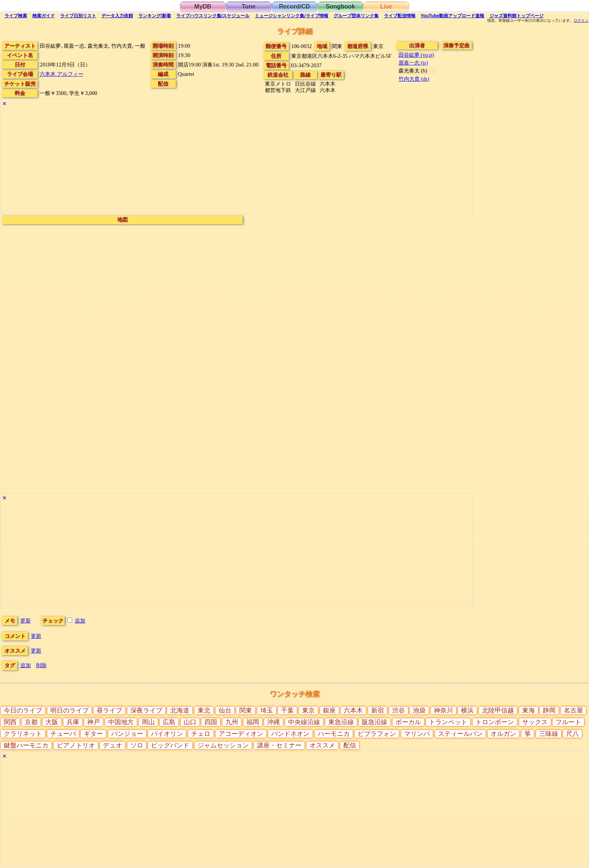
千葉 (287, 711)
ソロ (137, 745)
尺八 (572, 734)
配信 (400, 16)
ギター (93, 734)
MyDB (203, 7)
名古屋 (573, 711)
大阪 (52, 722)
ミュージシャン (291, 16)
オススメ (322, 745)
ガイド (44, 16)
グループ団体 (356, 16)
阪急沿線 (375, 722)
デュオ (113, 745)
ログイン (581, 21)
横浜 (467, 711)
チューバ (63, 734)
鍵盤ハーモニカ (26, 745)
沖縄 (273, 722)
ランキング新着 (155, 16)
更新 (26, 621)
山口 (190, 722)
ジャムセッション (223, 745)
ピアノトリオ (76, 745)
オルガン (503, 734)
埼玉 (267, 711)
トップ (517, 16)
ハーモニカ (334, 734)
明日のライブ (69, 711)
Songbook (340, 7)
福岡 (253, 722)
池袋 (419, 711)
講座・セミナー (279, 745)
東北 (204, 711)
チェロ (201, 734)
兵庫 (73, 722)
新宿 (378, 711)
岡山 (148, 722)
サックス (535, 722)
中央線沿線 (304, 722)
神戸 (94, 722)
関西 (10, 722)
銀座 (329, 711)
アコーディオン (241, 734)
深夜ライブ (146, 711)
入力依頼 (117, 16)
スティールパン (460, 734)
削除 (41, 665)
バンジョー (127, 734)
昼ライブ (109, 711)
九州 (232, 722)
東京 (308, 711)
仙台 (225, 711)
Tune (248, 7)
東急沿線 (341, 722)
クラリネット (23, 734)
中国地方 (121, 722)
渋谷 (399, 711)
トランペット (448, 722)
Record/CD (295, 7)
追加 (80, 621)
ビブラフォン (377, 734)
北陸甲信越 (498, 711)
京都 (31, 722)
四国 (211, 722)
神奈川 (443, 711)
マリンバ (417, 734)
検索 (16, 16)
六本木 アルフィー (62, 74)
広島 (169, 722)
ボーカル (408, 722)
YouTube (453, 16)
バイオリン (167, 734)
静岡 (549, 711)
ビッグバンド (170, 745)
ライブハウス (213, 16)
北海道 (180, 711)
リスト (78, 16)
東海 (529, 711)
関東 (246, 711)
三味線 (549, 734)
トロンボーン (495, 722)
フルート (568, 722)
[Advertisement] (226, 161)
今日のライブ (23, 711)
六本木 (353, 711)
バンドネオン (290, 734)
